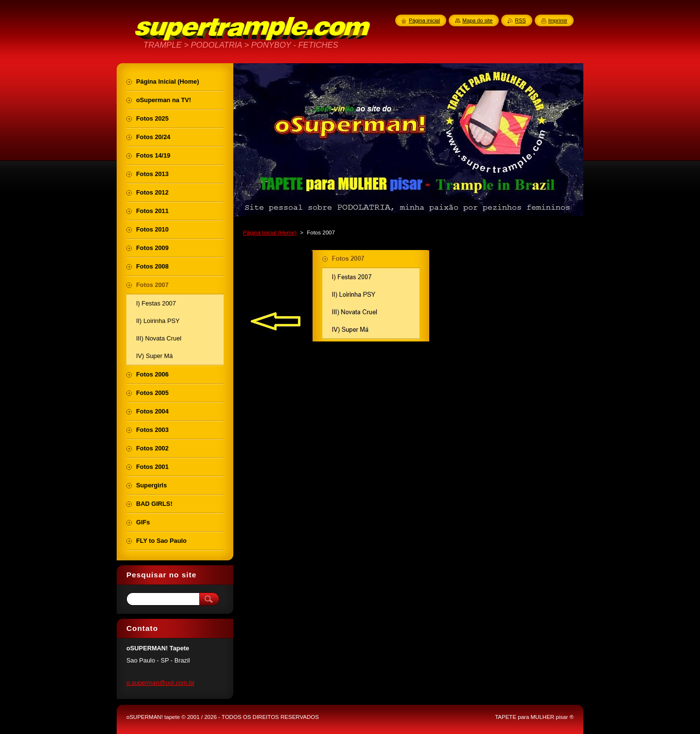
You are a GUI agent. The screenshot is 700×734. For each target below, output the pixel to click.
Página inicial (424, 20)
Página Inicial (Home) (270, 233)
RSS (520, 20)
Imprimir (558, 20)
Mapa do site (477, 20)
